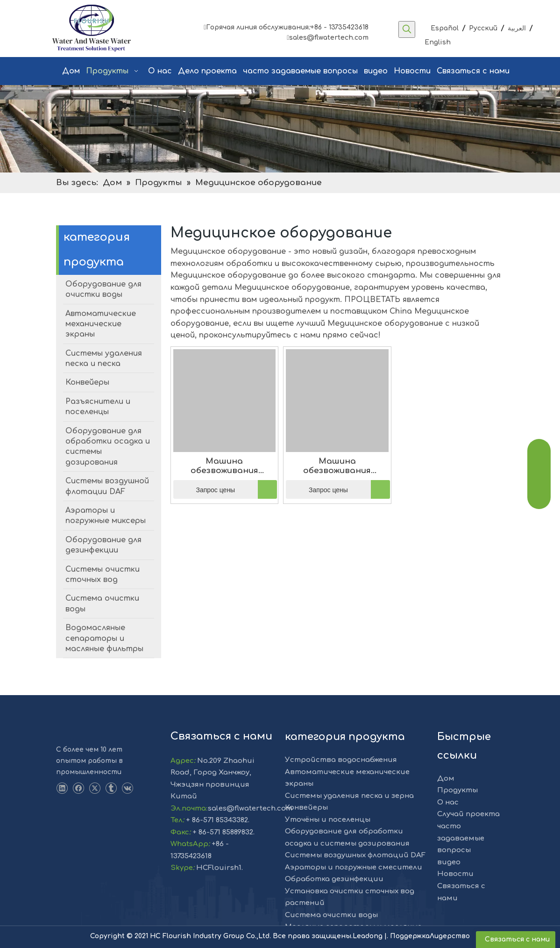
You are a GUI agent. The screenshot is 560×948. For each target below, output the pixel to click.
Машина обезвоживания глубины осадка (224, 466)
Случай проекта (468, 814)
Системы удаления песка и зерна (349, 796)
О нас (448, 802)
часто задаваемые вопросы (461, 838)
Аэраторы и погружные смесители (354, 867)
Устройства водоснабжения (341, 760)
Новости (455, 874)
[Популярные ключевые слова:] (407, 29)
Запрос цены (204, 489)
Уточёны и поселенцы (328, 820)
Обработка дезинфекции (334, 879)
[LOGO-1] (73, 729)
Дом (446, 779)
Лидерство (450, 936)
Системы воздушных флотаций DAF (355, 855)
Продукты (457, 790)
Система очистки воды (331, 915)
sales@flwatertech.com (328, 38)
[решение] (280, 129)
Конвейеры (306, 808)
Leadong (369, 936)
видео (449, 862)
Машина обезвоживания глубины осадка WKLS (337, 466)
